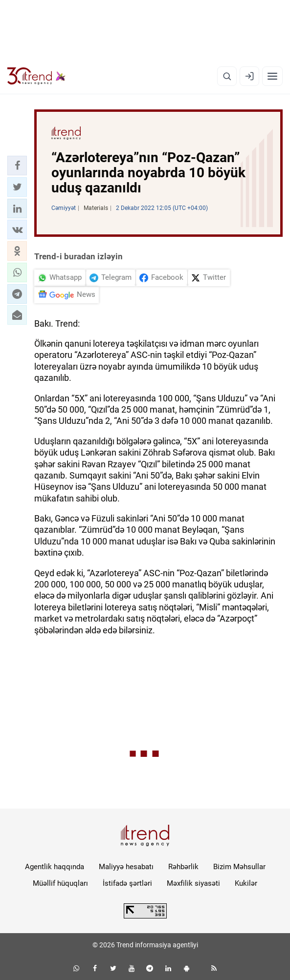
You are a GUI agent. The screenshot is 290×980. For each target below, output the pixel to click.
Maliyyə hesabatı (126, 867)
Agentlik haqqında (55, 867)
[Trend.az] (36, 76)
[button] (17, 166)
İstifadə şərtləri (127, 883)
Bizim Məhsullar (239, 867)
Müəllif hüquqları (60, 883)
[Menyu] (272, 76)
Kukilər (246, 883)
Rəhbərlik (183, 867)
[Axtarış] (227, 76)
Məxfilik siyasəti (193, 883)
